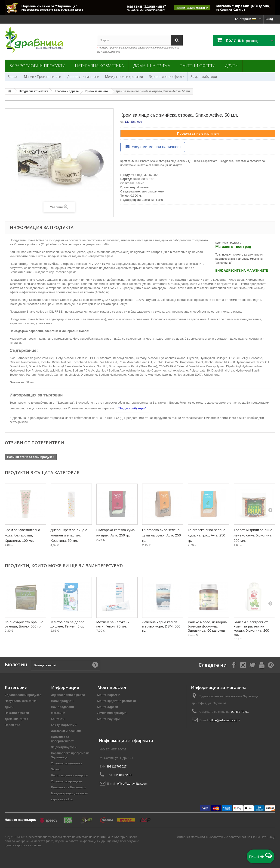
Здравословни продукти (37, 66)
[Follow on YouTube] (262, 665)
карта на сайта (62, 799)
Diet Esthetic (134, 122)
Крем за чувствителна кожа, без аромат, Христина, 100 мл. (23, 535)
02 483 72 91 (240, 712)
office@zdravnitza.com (225, 720)
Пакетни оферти (198, 66)
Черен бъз (13, 725)
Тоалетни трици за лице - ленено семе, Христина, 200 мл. (254, 535)
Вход (269, 19)
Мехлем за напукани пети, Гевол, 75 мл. (113, 624)
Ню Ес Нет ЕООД (263, 837)
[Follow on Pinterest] (271, 665)
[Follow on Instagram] (243, 665)
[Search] (177, 40)
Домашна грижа (152, 66)
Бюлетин (16, 665)
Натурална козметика (99, 66)
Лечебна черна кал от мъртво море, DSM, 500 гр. (161, 626)
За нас (13, 77)
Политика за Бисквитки (68, 787)
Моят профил (112, 687)
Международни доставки (124, 77)
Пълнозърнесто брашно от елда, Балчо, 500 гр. (24, 624)
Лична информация (112, 713)
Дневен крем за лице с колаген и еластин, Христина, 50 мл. (69, 535)
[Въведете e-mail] (66, 665)
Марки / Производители (43, 77)
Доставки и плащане (66, 731)
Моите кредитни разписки (117, 701)
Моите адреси (108, 707)
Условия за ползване (67, 763)
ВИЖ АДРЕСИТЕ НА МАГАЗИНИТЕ (242, 271)
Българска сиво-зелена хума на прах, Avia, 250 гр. (207, 535)
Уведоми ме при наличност (153, 147)
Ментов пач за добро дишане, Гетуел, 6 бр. (68, 624)
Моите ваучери (109, 719)
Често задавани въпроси (70, 775)
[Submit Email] (95, 665)
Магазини (58, 713)
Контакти (58, 719)
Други (231, 66)
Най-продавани (63, 707)
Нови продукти (62, 701)
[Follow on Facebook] (234, 665)
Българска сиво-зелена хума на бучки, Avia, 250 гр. (162, 535)
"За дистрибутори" (132, 408)
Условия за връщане (67, 781)
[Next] (270, 510)
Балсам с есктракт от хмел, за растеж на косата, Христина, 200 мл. (251, 628)
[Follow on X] (252, 665)
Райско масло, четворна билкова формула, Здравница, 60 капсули (207, 626)
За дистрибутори (204, 77)
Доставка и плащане (83, 77)
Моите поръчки (109, 695)
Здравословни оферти (167, 77)
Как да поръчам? (64, 725)
